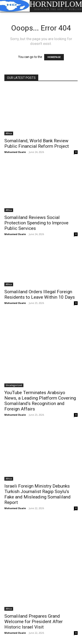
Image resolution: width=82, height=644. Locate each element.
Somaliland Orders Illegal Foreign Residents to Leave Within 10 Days (40, 294)
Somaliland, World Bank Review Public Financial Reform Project (37, 143)
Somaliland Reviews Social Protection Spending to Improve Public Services (36, 223)
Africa (9, 133)
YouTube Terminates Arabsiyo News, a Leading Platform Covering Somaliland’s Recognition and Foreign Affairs (40, 401)
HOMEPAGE (54, 57)
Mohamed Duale (15, 152)
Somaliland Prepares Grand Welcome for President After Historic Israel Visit (34, 622)
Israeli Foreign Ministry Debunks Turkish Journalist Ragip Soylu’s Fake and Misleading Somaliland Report (38, 494)
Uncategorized (14, 385)
